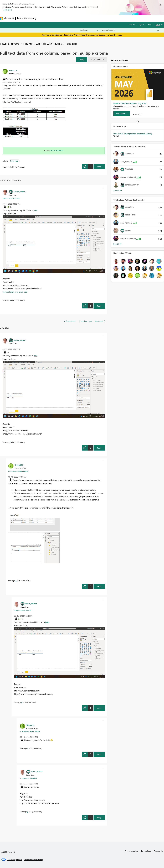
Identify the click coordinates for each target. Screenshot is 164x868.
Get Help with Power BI (50, 44)
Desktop (72, 44)
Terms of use (146, 851)
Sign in (141, 24)
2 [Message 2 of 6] (10, 442)
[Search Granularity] (89, 30)
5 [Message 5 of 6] (28, 748)
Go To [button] (158, 25)
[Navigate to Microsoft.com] (7, 18)
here (36, 210)
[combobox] (130, 30)
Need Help (14, 161)
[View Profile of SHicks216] (13, 70)
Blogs (87, 18)
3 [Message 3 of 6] (16, 580)
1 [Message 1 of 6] (10, 167)
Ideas (64, 18)
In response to (11, 198)
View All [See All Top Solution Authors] (118, 190)
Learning (97, 18)
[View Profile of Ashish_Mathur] (19, 192)
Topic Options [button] (97, 59)
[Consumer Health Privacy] (33, 860)
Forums (42, 18)
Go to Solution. (57, 150)
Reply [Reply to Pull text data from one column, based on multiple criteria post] (99, 167)
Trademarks (158, 851)
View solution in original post (15, 292)
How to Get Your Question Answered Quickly (133, 134)
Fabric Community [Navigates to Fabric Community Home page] (27, 18)
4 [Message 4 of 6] (10, 300)
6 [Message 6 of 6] (28, 812)
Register (132, 24)
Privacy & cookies (131, 851)
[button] (82, 60)
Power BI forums (10, 44)
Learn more (7, 10)
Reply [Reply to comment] (99, 306)
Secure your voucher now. (110, 35)
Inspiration (54, 18)
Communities (76, 18)
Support (108, 18)
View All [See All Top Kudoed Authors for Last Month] (118, 244)
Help (149, 24)
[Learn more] (122, 113)
